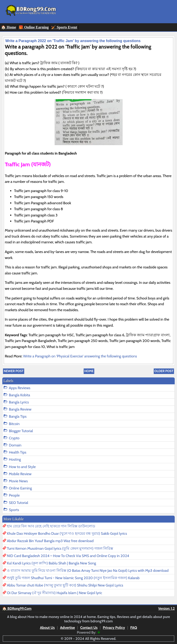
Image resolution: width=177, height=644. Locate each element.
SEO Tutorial (19, 503)
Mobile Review (20, 474)
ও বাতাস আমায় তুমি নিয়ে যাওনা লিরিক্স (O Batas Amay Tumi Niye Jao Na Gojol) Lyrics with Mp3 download (88, 571)
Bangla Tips (18, 416)
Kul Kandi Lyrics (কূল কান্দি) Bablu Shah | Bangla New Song (52, 563)
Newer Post (14, 371)
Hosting (15, 459)
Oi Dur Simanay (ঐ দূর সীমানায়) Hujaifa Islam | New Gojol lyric (55, 593)
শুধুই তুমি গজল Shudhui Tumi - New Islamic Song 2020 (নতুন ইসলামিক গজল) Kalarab (73, 578)
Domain (15, 445)
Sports (14, 510)
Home (89, 371)
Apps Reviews (20, 388)
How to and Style (22, 467)
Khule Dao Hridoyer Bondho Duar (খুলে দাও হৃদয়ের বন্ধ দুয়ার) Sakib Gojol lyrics (67, 533)
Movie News (18, 481)
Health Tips (18, 452)
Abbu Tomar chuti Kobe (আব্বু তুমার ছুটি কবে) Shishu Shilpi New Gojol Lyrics (65, 585)
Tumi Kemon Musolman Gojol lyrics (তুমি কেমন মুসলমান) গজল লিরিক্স (60, 548)
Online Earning (21, 488)
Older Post (164, 371)
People (14, 495)
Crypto (14, 438)
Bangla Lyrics (19, 402)
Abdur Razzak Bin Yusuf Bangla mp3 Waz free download (50, 541)
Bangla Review (20, 409)
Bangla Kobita (20, 395)
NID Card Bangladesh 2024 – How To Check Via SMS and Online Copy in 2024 (68, 556)
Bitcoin (14, 424)
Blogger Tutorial (21, 431)
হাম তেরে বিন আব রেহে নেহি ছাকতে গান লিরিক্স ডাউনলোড (51, 526)
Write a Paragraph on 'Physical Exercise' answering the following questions (80, 356)
